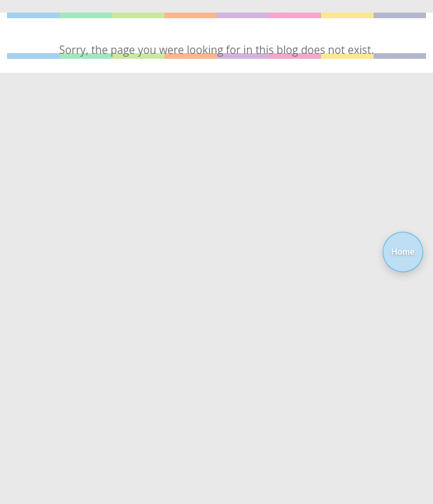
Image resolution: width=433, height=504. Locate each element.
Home (403, 252)
